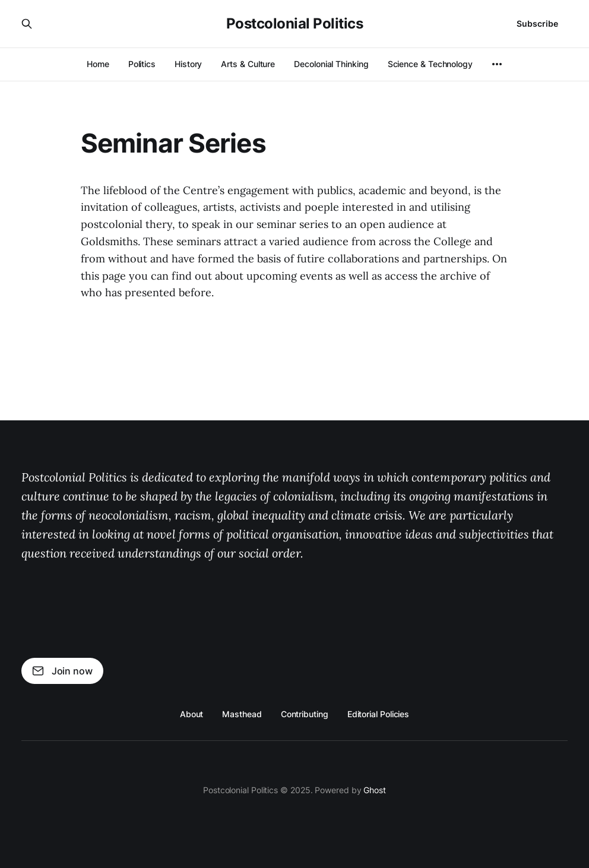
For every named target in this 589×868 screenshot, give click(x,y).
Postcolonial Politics (295, 24)
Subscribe (537, 23)
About (192, 714)
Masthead (242, 714)
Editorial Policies (379, 714)
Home (98, 64)
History (188, 64)
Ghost (375, 790)
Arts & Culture (248, 64)
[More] (497, 64)
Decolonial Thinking (331, 64)
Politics (142, 64)
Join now (62, 671)
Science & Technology (430, 64)
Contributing (305, 714)
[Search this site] (27, 24)
